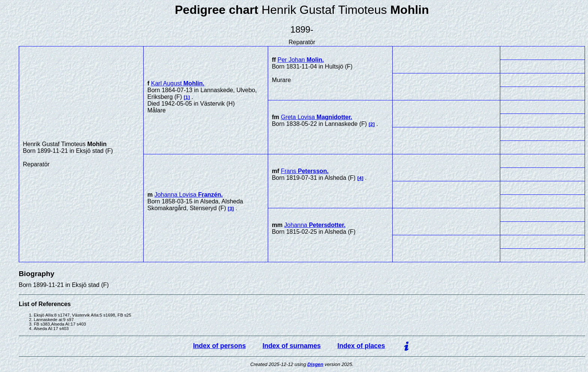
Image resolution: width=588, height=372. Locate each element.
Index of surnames (292, 346)
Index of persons (220, 346)
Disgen (316, 364)
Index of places (361, 346)
